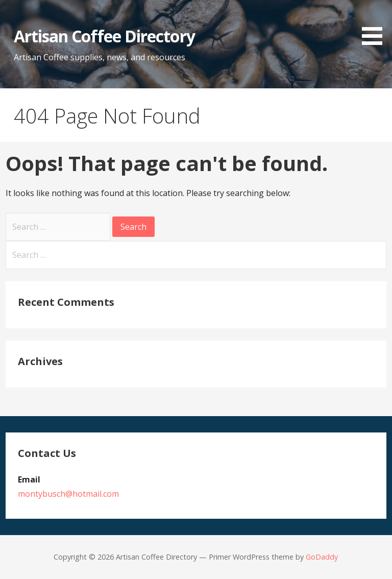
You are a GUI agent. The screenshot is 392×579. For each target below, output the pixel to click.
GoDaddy (322, 557)
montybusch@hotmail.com (68, 494)
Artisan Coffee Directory (104, 36)
